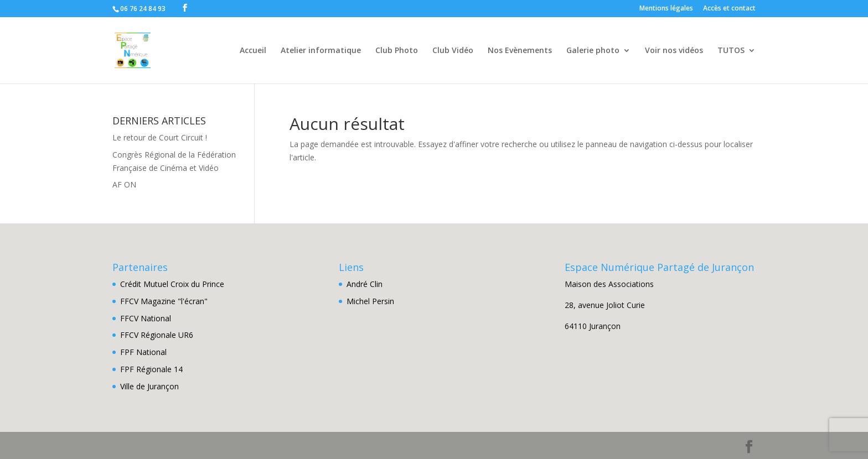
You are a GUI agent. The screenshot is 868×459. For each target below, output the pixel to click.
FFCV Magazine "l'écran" (164, 301)
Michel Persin (370, 301)
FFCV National (146, 318)
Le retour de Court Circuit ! (160, 137)
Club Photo (397, 51)
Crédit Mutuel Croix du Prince (172, 284)
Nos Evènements (520, 51)
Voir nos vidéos (674, 51)
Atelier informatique (321, 51)
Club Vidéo (453, 51)
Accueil (253, 51)
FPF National (143, 352)
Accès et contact (729, 9)
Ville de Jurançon (149, 386)
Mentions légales (666, 9)
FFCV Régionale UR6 (157, 335)
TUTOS (731, 51)
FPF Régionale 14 (151, 369)
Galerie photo (593, 51)
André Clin (365, 284)
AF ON (124, 184)
